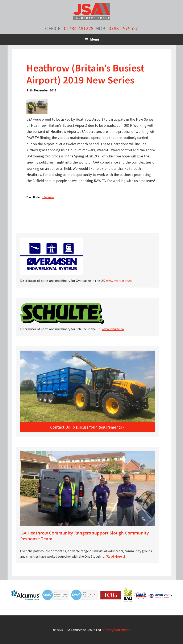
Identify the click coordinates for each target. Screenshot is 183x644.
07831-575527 (123, 28)
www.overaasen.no (119, 281)
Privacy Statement (117, 630)
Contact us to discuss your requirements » (87, 427)
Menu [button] (95, 39)
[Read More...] (115, 556)
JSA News (48, 197)
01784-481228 (79, 28)
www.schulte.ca (113, 329)
